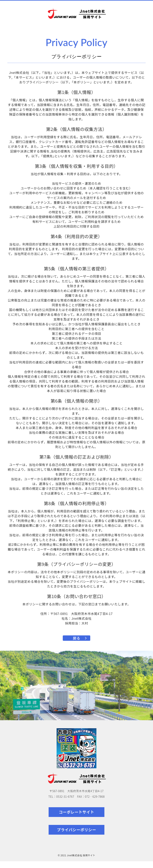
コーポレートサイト (76, 819)
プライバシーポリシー (77, 836)
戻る (76, 641)
